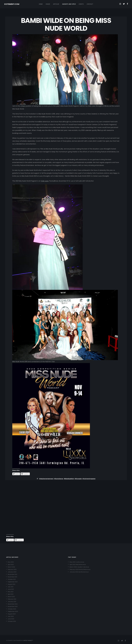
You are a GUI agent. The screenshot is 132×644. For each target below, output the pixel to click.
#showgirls (78, 479)
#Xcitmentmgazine (89, 479)
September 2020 (13, 611)
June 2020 (11, 619)
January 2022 (12, 572)
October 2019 (12, 621)
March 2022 (11, 567)
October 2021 (12, 579)
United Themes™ (28, 641)
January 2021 (12, 602)
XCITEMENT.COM (12, 4)
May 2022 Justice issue (77, 562)
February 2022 (12, 569)
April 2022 (11, 564)
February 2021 (12, 599)
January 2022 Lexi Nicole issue (79, 572)
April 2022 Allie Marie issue (78, 564)
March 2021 (11, 597)
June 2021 (11, 589)
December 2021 (12, 574)
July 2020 (11, 616)
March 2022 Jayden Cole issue (79, 567)
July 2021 (11, 587)
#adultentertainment (46, 479)
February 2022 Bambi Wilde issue (80, 569)
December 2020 (13, 604)
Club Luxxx (45, 181)
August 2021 (11, 584)
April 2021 (11, 594)
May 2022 (11, 562)
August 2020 (12, 614)
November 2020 (13, 606)
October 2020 (12, 609)
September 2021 (13, 582)
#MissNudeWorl (69, 479)
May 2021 (11, 592)
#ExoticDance (59, 479)
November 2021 (12, 577)
